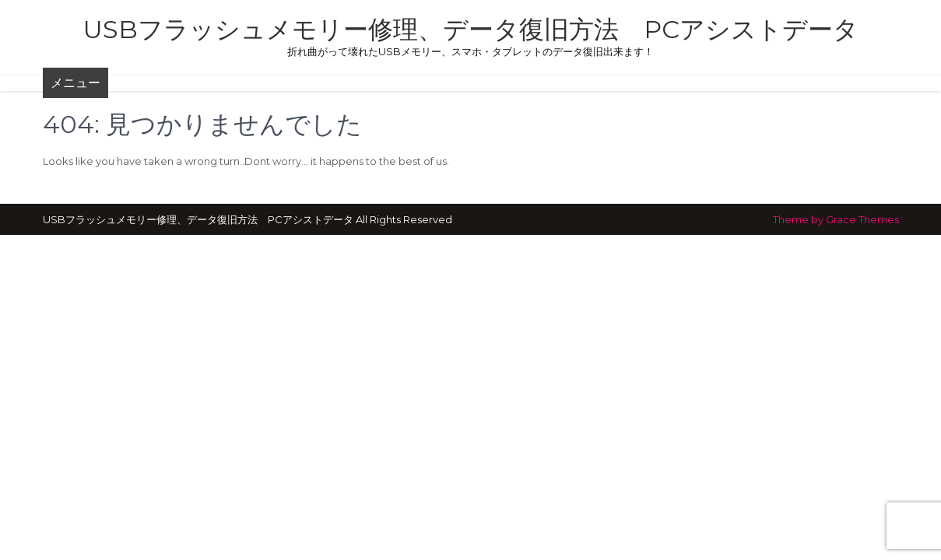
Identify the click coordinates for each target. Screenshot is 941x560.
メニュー (75, 83)
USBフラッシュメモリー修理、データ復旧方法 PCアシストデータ (471, 29)
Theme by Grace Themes (836, 219)
